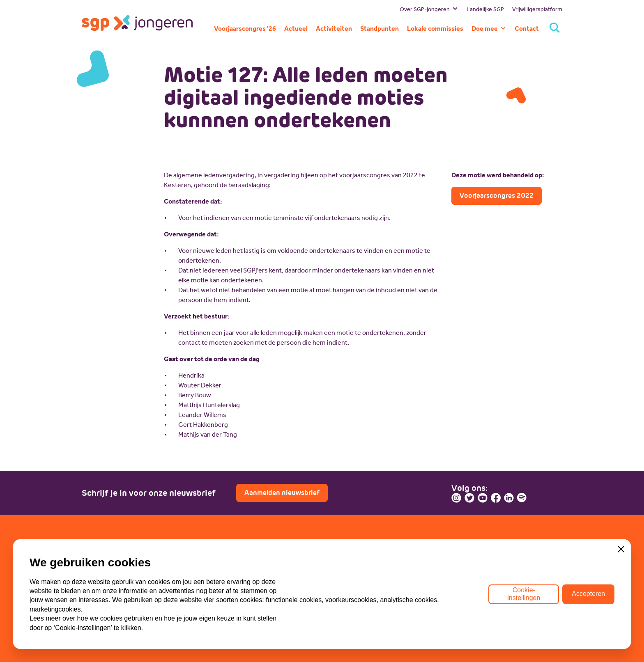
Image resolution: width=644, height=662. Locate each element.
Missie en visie (103, 576)
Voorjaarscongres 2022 (497, 196)
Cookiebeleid (152, 640)
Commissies (100, 601)
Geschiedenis (102, 588)
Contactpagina (483, 598)
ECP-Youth (220, 588)
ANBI (190, 640)
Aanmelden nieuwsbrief (282, 493)
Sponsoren (344, 601)
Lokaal (214, 601)
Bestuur (93, 564)
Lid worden (344, 564)
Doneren (341, 588)
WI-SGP (216, 576)
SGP (211, 564)
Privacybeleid (101, 640)
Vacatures (343, 576)
